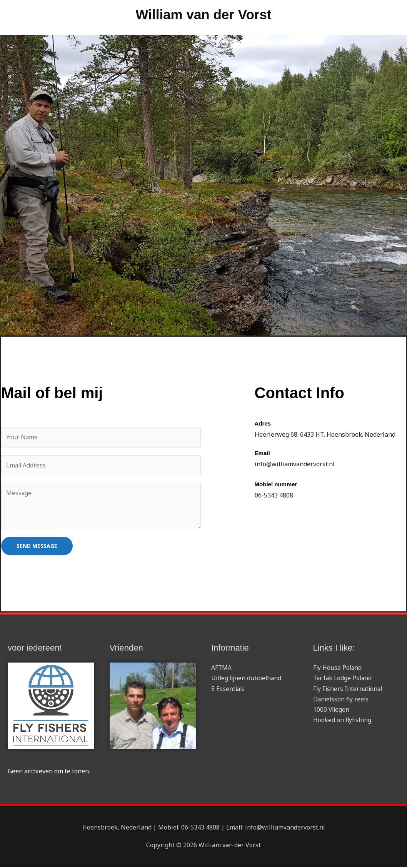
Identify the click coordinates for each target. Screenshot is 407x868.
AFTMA (222, 668)
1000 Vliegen (332, 710)
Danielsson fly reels (342, 699)
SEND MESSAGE (37, 547)
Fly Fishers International (349, 689)
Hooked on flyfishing (343, 721)
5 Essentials (229, 689)
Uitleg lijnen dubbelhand (248, 679)
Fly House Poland (338, 668)
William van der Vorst (203, 15)
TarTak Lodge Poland (344, 679)
